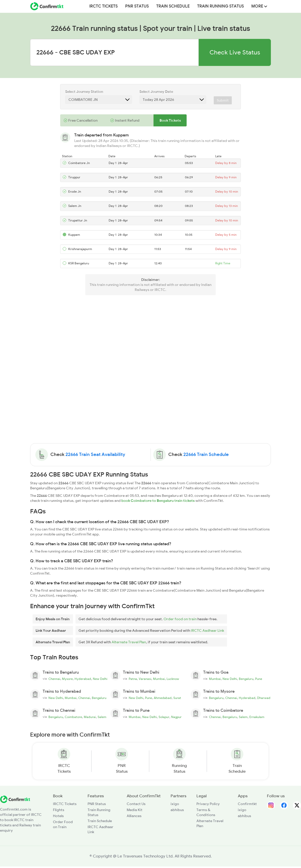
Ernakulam (257, 717)
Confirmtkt (247, 804)
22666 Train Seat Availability (95, 454)
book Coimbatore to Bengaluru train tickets (158, 501)
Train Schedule (173, 6)
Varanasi (145, 679)
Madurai (90, 717)
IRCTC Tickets (103, 6)
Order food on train (180, 619)
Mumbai (159, 679)
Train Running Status (220, 6)
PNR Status (137, 6)
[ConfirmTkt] (15, 799)
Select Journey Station (84, 92)
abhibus (177, 810)
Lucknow (173, 679)
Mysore (67, 679)
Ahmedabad (163, 698)
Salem (102, 717)
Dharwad (264, 698)
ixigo (175, 804)
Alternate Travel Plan (129, 642)
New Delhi (100, 679)
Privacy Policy (208, 804)
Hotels (58, 816)
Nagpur (176, 717)
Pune (259, 679)
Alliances (134, 816)
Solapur (164, 717)
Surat (177, 698)
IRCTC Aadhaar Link (207, 630)
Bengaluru (246, 679)
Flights (59, 810)
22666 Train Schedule (206, 454)
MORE (259, 6)
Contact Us (136, 804)
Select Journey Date (156, 92)
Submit (223, 100)
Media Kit (135, 810)
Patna (133, 679)
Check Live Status (235, 52)
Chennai (54, 679)
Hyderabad (83, 679)
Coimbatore (73, 717)
